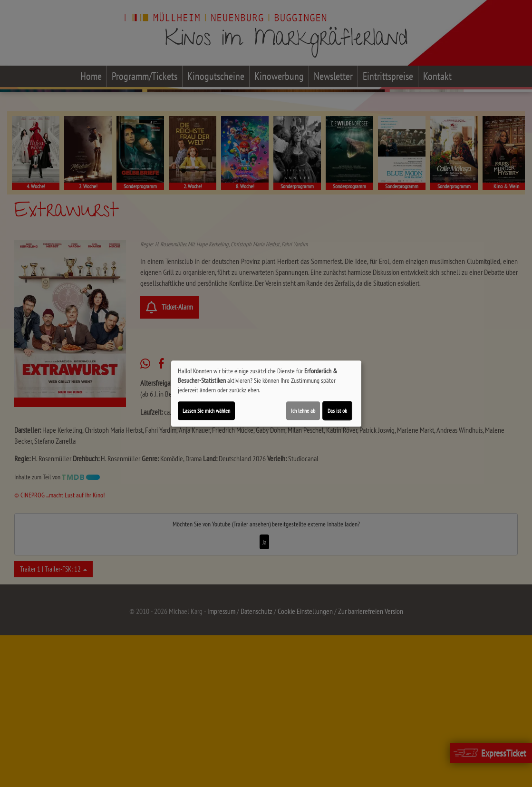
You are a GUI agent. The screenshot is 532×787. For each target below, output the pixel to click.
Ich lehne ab (303, 411)
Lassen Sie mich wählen (206, 411)
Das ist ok (337, 411)
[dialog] (266, 394)
